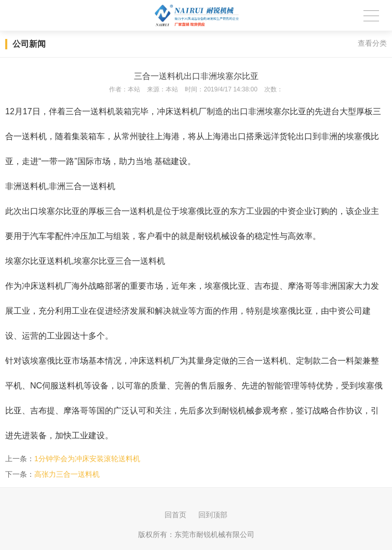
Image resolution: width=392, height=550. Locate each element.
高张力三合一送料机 (67, 474)
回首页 (175, 515)
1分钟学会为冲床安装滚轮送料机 (87, 459)
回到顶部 (213, 515)
